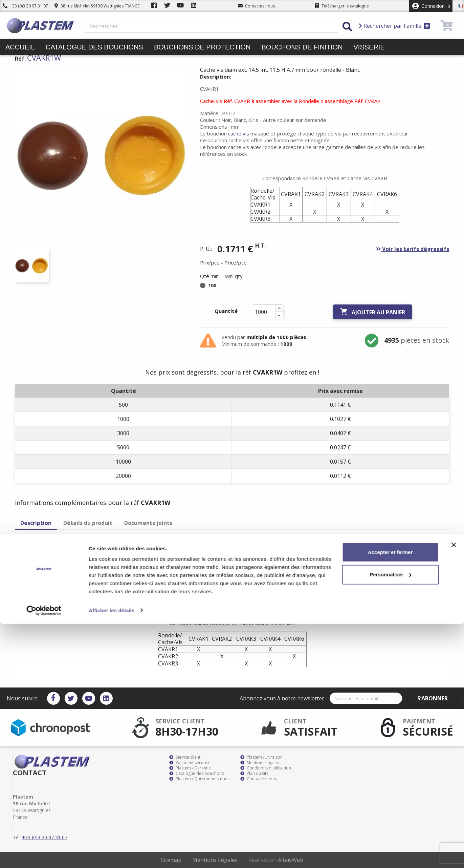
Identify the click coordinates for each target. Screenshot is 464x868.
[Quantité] (264, 312)
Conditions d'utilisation (266, 768)
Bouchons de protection (202, 47)
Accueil (20, 47)
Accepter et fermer (390, 797)
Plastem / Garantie (190, 768)
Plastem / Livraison (261, 757)
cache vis (239, 133)
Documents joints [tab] (148, 523)
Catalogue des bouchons (94, 47)
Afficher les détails (112, 855)
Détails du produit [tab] (88, 523)
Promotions (263, 63)
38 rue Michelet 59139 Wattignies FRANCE (97, 6)
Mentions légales (260, 763)
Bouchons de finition (302, 47)
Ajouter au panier (373, 312)
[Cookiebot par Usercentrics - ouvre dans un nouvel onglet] (44, 855)
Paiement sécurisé (190, 763)
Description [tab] (36, 523)
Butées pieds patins (43, 63)
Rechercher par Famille (394, 26)
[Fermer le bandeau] (454, 789)
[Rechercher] (212, 26)
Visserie (369, 47)
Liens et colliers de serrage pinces (160, 63)
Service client (185, 757)
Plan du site (255, 774)
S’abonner (438, 698)
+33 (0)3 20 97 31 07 (25, 6)
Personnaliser (390, 819)
